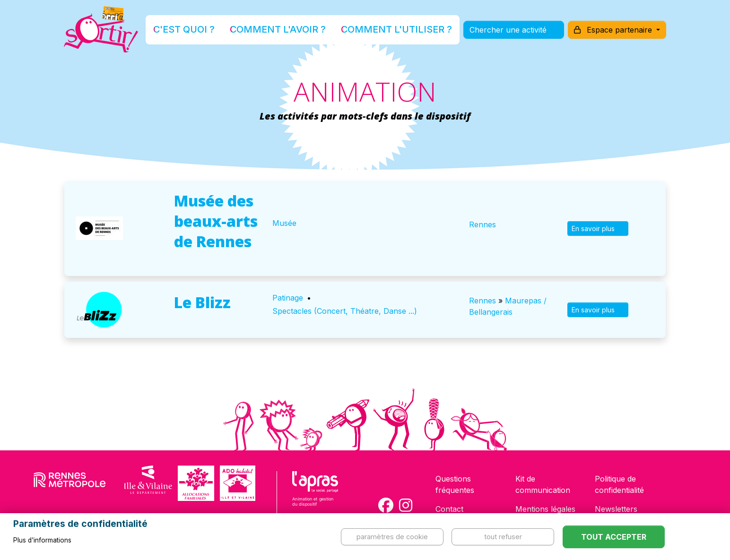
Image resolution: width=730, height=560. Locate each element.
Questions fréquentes (455, 484)
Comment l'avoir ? (286, 30)
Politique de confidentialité (619, 484)
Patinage (288, 298)
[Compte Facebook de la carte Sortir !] (386, 505)
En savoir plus (598, 228)
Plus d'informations (42, 540)
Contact (449, 509)
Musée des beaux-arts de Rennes (216, 221)
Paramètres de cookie (392, 537)
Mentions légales (545, 509)
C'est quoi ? (214, 30)
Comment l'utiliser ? (375, 30)
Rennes (482, 224)
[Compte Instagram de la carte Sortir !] (406, 505)
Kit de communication (543, 484)
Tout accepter (614, 537)
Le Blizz (202, 302)
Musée (284, 223)
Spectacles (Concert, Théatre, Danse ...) (345, 311)
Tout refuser (503, 537)
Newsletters (616, 509)
